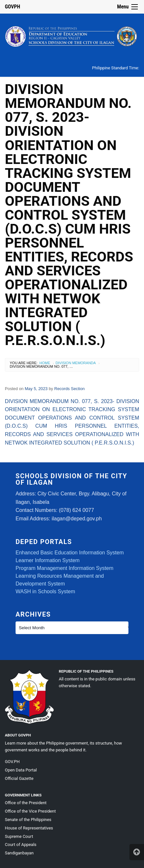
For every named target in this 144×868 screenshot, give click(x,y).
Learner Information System (48, 560)
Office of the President (26, 803)
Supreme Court (19, 836)
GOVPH (12, 7)
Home (45, 363)
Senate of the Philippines (28, 820)
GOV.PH (12, 762)
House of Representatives (29, 828)
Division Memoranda (76, 363)
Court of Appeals (21, 845)
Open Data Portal (21, 770)
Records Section (69, 389)
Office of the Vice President (30, 811)
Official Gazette (19, 778)
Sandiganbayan (19, 853)
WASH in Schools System (45, 591)
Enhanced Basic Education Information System (70, 553)
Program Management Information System (64, 568)
